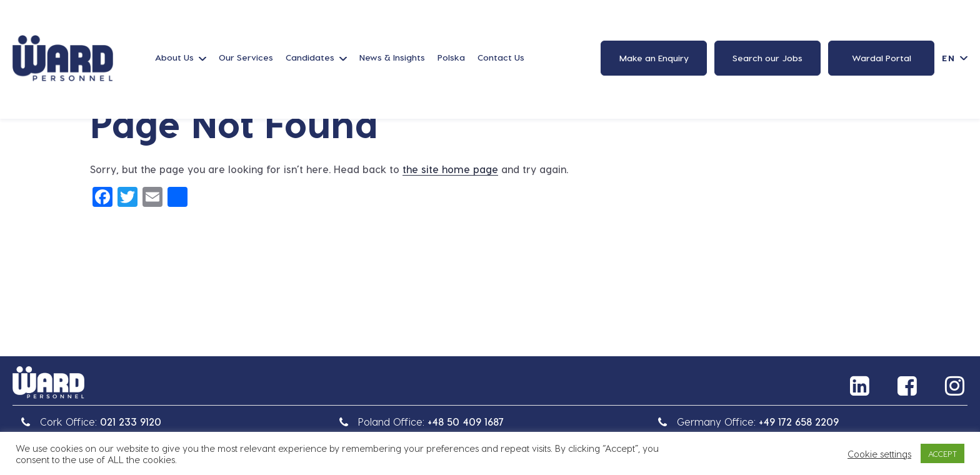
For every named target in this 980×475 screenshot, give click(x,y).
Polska (451, 57)
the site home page (450, 169)
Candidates (310, 57)
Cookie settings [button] (879, 454)
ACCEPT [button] (942, 453)
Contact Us (501, 57)
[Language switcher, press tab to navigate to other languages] (955, 58)
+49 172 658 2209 (799, 422)
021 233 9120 (131, 422)
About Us (174, 57)
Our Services (246, 57)
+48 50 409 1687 (466, 422)
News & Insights (392, 57)
